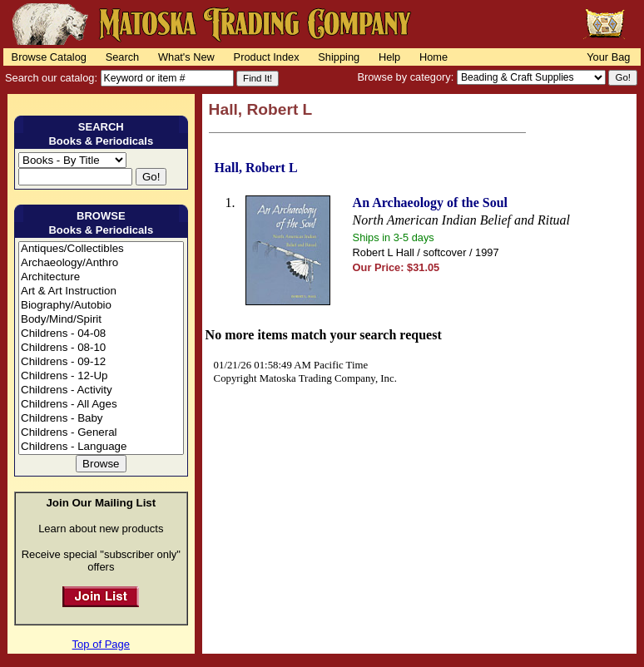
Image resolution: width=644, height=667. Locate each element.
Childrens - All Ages (101, 405)
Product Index (267, 57)
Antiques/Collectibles (101, 249)
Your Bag (608, 57)
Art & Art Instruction (101, 292)
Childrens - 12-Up (101, 376)
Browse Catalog (49, 57)
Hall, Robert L (256, 168)
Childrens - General (101, 433)
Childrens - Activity (101, 390)
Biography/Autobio (101, 306)
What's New (186, 57)
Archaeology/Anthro (101, 263)
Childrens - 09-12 (101, 362)
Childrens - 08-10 (101, 348)
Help (389, 57)
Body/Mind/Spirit (101, 320)
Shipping (339, 57)
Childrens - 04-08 (101, 334)
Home (433, 57)
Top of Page (101, 644)
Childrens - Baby (101, 419)
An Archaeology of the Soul (430, 203)
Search (123, 57)
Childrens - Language (101, 447)
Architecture (101, 277)
